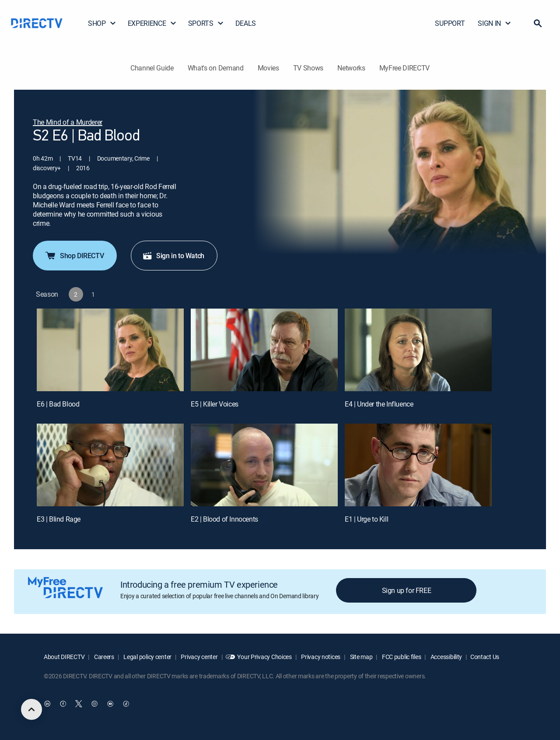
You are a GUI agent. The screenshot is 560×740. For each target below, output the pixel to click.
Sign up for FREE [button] (407, 590)
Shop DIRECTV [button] (74, 256)
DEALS (246, 23)
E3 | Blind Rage (59, 519)
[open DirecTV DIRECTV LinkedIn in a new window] (47, 704)
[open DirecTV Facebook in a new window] (63, 704)
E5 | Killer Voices (215, 404)
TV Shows (308, 68)
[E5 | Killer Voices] (264, 350)
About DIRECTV (64, 657)
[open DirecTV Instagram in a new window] (94, 704)
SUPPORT (450, 23)
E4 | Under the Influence (379, 404)
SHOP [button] (102, 23)
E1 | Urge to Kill (366, 519)
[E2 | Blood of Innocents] (264, 465)
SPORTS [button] (206, 23)
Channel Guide (152, 68)
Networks (351, 68)
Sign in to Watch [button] (173, 256)
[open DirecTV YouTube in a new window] (110, 704)
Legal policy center (147, 657)
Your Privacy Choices (264, 657)
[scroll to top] (31, 709)
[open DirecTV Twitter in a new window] (79, 704)
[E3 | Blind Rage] (110, 465)
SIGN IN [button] (495, 23)
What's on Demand (216, 68)
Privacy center (199, 657)
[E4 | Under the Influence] (418, 350)
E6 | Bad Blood (58, 404)
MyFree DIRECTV (405, 68)
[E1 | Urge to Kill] (418, 465)
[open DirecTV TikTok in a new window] (126, 704)
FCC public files (401, 657)
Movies (268, 68)
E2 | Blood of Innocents (224, 519)
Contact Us (485, 657)
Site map (360, 657)
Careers (103, 657)
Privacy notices (320, 657)
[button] (538, 23)
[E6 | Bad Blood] (110, 350)
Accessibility (446, 657)
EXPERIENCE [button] (152, 23)
